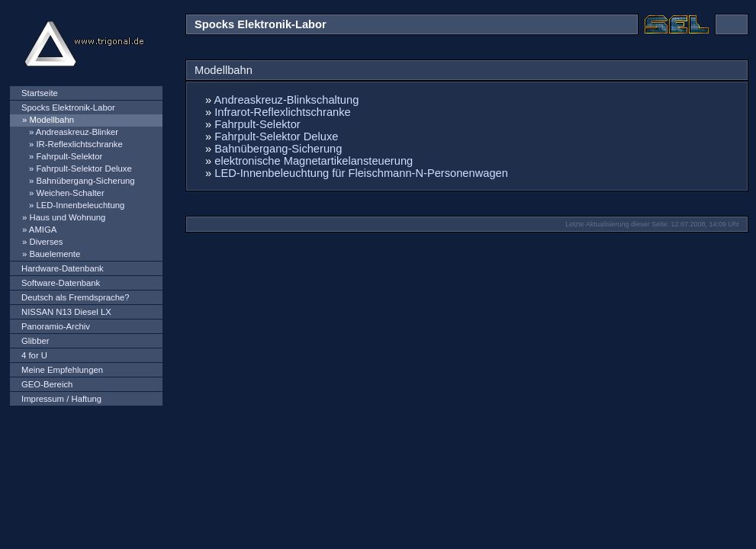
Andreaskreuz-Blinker (77, 132)
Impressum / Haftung (61, 399)
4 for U (34, 355)
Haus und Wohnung (67, 217)
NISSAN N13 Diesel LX (66, 312)
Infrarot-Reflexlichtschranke (282, 112)
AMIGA (43, 230)
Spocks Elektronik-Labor (68, 108)
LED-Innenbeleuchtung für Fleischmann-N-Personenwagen (361, 173)
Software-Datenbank (61, 283)
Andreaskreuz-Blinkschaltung (287, 100)
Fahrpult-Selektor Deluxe (84, 169)
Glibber (35, 341)
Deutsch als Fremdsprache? (76, 297)
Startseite (40, 93)
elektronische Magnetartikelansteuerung (314, 161)
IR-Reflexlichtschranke (79, 144)
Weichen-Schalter (70, 193)
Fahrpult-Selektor (69, 156)
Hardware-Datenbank (63, 268)
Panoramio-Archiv (56, 326)
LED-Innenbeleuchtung (80, 205)
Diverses (46, 242)
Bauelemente (55, 254)
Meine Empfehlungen (62, 370)
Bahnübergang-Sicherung (85, 181)
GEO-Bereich (47, 384)
